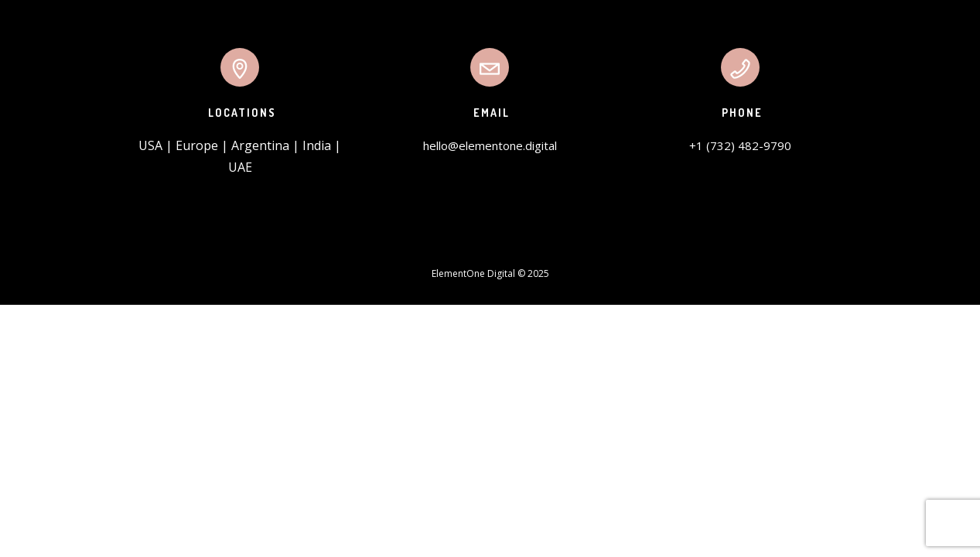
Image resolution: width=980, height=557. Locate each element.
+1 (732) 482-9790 (740, 145)
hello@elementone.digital (490, 145)
